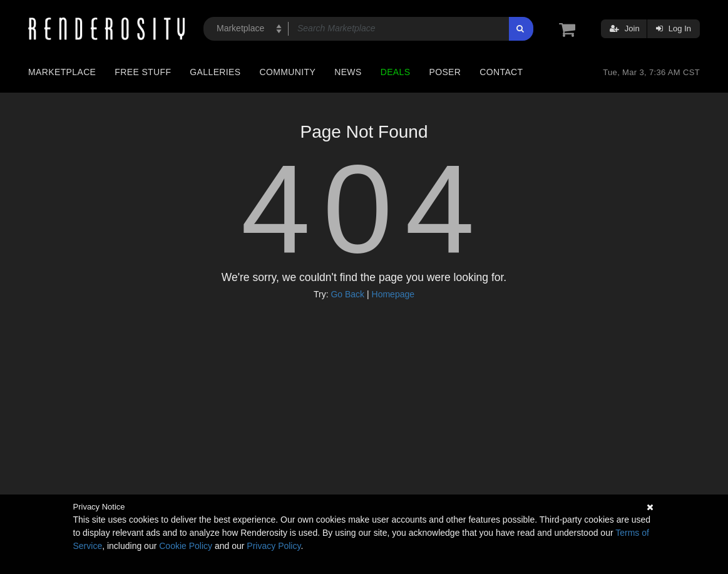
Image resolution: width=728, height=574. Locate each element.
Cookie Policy (186, 546)
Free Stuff (143, 72)
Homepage (393, 294)
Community (288, 72)
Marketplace (62, 72)
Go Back (347, 294)
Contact (501, 72)
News (348, 72)
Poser (445, 72)
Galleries (215, 72)
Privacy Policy (274, 546)
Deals (396, 72)
